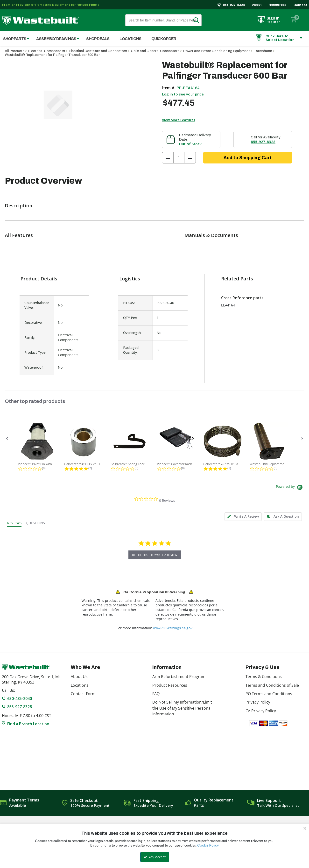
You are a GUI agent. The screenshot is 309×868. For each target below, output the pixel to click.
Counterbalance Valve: (37, 305)
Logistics (130, 279)
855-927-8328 (234, 5)
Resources (278, 5)
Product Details (39, 279)
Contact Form (83, 694)
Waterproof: (34, 367)
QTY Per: (130, 318)
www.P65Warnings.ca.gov (173, 628)
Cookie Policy (208, 845)
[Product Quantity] (179, 158)
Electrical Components (47, 51)
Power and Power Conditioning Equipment (217, 51)
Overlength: (132, 333)
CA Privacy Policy (261, 711)
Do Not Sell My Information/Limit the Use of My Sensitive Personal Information (182, 708)
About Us (79, 677)
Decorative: (33, 322)
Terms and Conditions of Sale (272, 685)
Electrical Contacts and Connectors (98, 51)
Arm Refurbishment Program (179, 677)
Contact (300, 5)
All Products (15, 51)
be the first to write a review (155, 555)
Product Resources (170, 685)
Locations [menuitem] (130, 39)
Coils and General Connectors (155, 51)
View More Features (179, 120)
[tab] (243, 517)
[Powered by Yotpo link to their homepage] (290, 488)
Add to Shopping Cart (248, 158)
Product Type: (35, 352)
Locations (80, 685)
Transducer (263, 51)
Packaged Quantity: (131, 350)
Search (199, 20)
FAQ (156, 694)
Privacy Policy (258, 702)
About (257, 5)
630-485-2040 (20, 698)
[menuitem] (55, 39)
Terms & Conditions (264, 677)
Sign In (273, 18)
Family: (30, 337)
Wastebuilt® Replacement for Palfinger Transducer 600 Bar (52, 55)
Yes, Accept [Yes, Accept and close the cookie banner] (155, 857)
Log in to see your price (183, 94)
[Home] (40, 20)
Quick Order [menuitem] (164, 39)
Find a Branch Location (28, 724)
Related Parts (237, 279)
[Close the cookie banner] (305, 828)
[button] (7, 439)
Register (273, 22)
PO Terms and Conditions (269, 694)
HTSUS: (129, 303)
